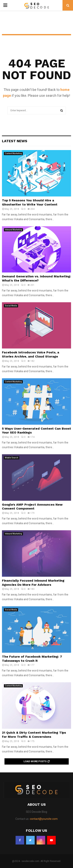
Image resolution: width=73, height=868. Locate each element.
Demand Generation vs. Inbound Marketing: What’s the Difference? (36, 278)
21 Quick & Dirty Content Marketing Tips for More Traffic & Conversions (34, 735)
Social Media (11, 306)
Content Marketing (13, 153)
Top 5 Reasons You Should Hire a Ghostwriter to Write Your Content (30, 202)
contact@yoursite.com (44, 819)
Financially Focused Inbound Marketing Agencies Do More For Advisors (33, 583)
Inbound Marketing (13, 230)
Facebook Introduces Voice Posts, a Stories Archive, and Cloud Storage (31, 354)
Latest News (15, 141)
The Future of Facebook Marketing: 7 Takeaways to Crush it (32, 659)
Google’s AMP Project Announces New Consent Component (32, 507)
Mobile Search (12, 458)
